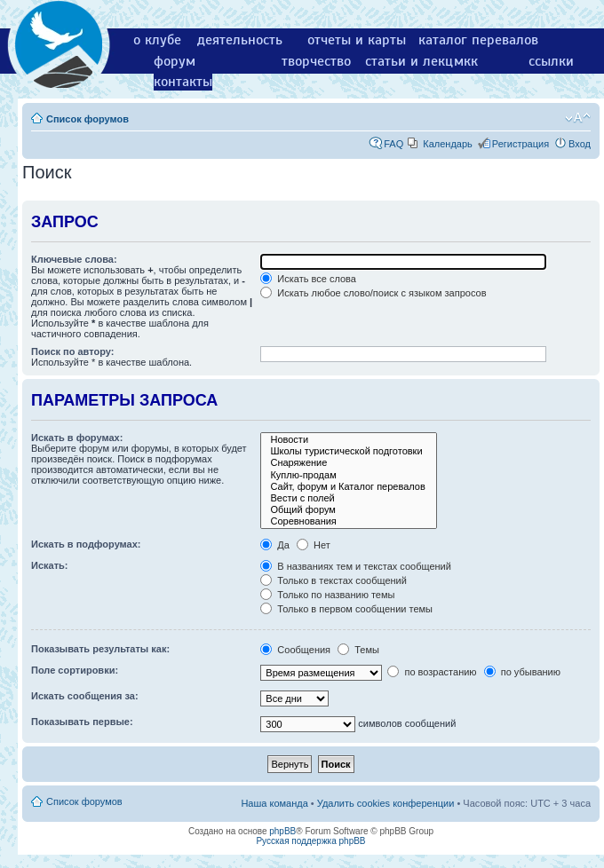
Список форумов (87, 119)
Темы (358, 650)
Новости (348, 440)
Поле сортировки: (75, 670)
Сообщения (295, 650)
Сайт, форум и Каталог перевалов (348, 487)
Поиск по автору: (72, 351)
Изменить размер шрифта (578, 118)
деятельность (240, 40)
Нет (314, 545)
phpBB (282, 831)
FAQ (393, 144)
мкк (466, 61)
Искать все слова (308, 279)
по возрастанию (432, 672)
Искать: (49, 565)
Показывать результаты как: (100, 649)
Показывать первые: (82, 722)
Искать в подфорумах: (86, 544)
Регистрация (521, 144)
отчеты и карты (357, 40)
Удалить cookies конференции (386, 803)
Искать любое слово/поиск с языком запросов (373, 293)
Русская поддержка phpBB (310, 841)
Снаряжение (348, 463)
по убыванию (522, 672)
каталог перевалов (478, 40)
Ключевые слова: (74, 259)
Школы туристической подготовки (348, 451)
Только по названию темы (327, 595)
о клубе (157, 40)
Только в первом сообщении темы (346, 609)
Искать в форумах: (77, 438)
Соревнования (348, 521)
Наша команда (274, 803)
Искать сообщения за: (85, 696)
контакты (183, 82)
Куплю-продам (348, 475)
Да (275, 545)
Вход (580, 144)
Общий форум (348, 510)
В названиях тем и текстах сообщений (356, 566)
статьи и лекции (417, 61)
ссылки (551, 61)
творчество (316, 61)
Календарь (448, 144)
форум (175, 61)
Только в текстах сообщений (334, 580)
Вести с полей (348, 498)
